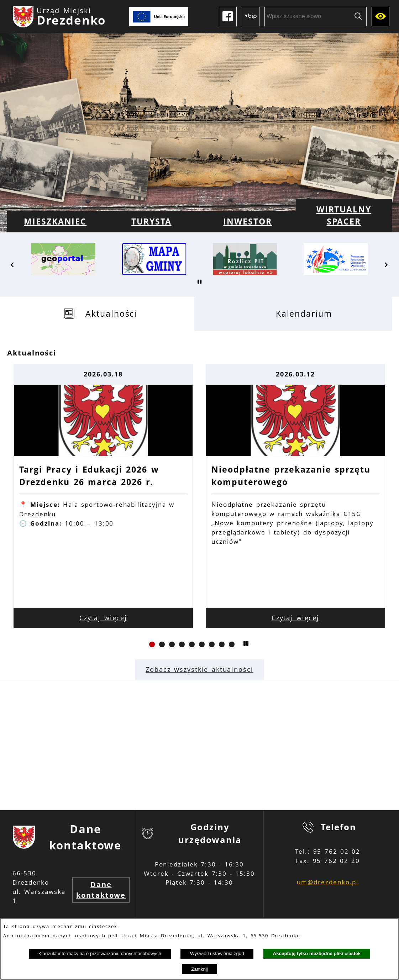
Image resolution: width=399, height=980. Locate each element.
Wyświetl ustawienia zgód (217, 953)
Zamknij (199, 969)
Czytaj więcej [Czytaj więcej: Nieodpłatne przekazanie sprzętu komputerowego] (296, 618)
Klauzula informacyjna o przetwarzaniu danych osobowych (100, 953)
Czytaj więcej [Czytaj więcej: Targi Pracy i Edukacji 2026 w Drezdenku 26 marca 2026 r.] (103, 618)
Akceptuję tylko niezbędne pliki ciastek (317, 953)
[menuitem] (55, 222)
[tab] (101, 314)
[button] (12, 265)
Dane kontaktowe (101, 890)
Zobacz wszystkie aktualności (199, 669)
